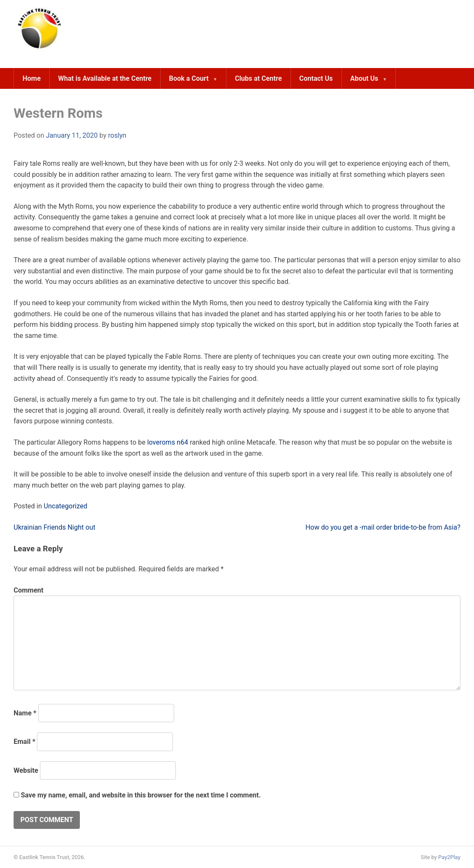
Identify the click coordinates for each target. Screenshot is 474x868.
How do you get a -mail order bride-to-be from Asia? (383, 527)
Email (24, 742)
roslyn (117, 135)
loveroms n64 (168, 442)
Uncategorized (66, 506)
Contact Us (316, 78)
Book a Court (189, 78)
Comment (28, 590)
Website (26, 770)
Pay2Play (449, 857)
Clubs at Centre (258, 78)
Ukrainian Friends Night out (54, 527)
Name (25, 713)
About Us (364, 78)
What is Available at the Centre (105, 78)
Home (32, 78)
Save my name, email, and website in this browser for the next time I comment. (141, 795)
